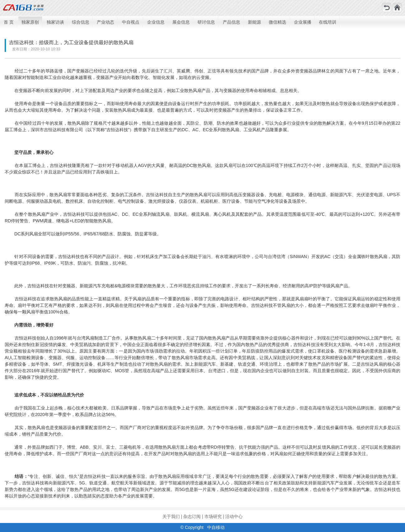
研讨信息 (206, 22)
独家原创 (30, 22)
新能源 (254, 22)
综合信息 (81, 22)
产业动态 (105, 22)
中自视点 (131, 22)
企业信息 (156, 22)
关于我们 (171, 516)
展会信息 (181, 22)
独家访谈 (55, 22)
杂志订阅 (192, 516)
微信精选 (277, 22)
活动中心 (234, 516)
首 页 (9, 22)
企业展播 (303, 22)
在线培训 (328, 22)
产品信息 (231, 22)
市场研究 (213, 516)
